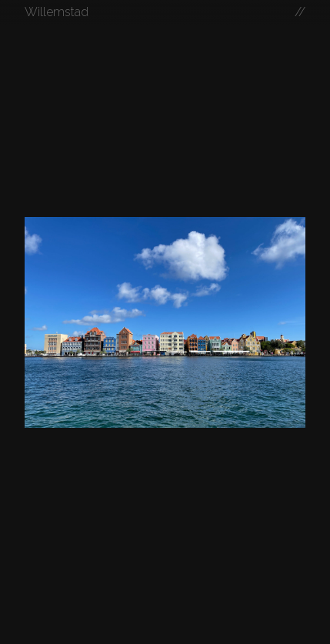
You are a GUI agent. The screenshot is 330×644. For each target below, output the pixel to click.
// (300, 12)
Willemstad (57, 12)
